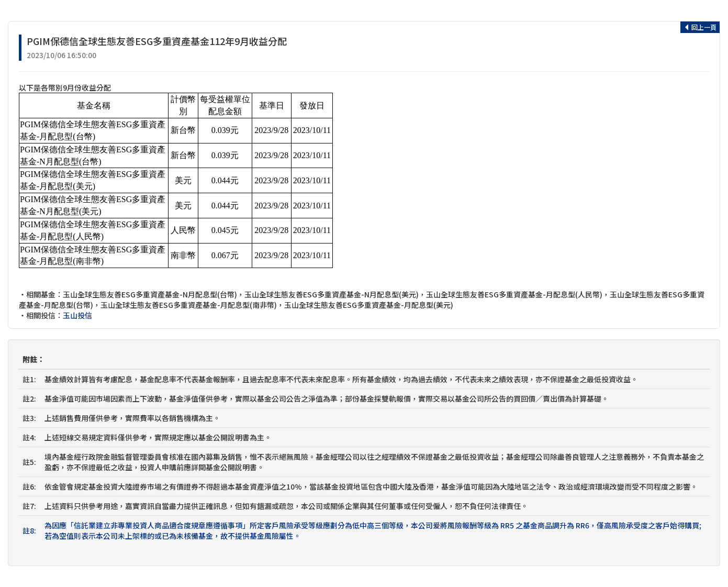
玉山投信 (77, 315)
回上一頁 (700, 27)
